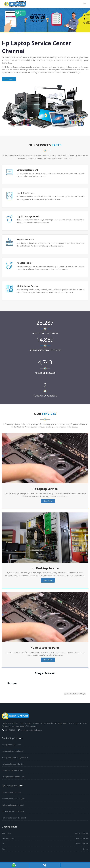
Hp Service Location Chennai (13, 805)
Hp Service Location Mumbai (13, 811)
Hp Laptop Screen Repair (11, 745)
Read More (9, 79)
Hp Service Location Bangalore (14, 799)
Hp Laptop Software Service (12, 770)
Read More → (22, 180)
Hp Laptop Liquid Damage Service (15, 757)
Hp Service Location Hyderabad (14, 818)
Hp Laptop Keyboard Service (13, 764)
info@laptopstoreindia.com (31, 730)
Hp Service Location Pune (12, 792)
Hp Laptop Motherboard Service (14, 777)
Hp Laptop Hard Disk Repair (12, 751)
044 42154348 (10, 730)
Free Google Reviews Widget (75, 694)
